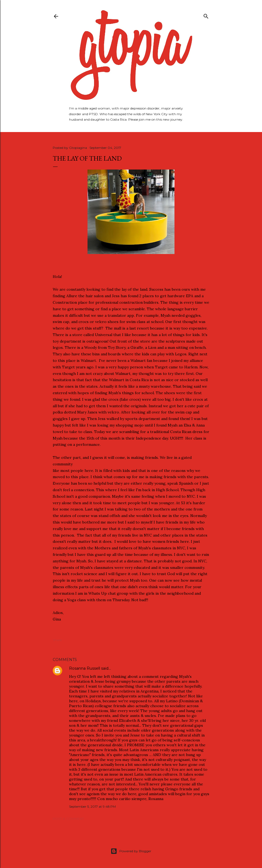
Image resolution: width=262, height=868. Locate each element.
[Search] (206, 15)
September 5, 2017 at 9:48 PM (92, 806)
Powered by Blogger (131, 851)
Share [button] (57, 640)
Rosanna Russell (85, 668)
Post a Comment (68, 819)
